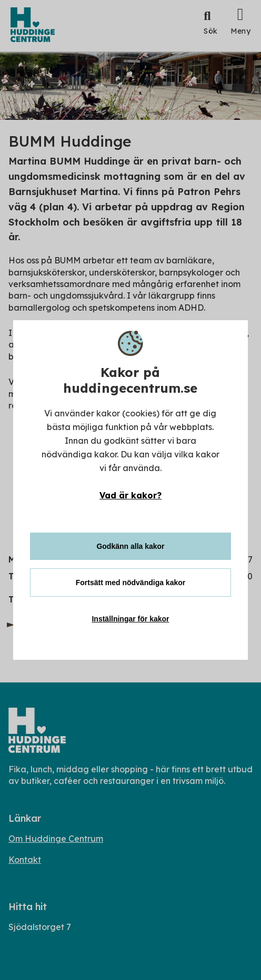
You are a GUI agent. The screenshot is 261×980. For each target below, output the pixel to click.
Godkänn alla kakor (130, 546)
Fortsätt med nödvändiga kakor (130, 583)
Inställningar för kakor (130, 619)
